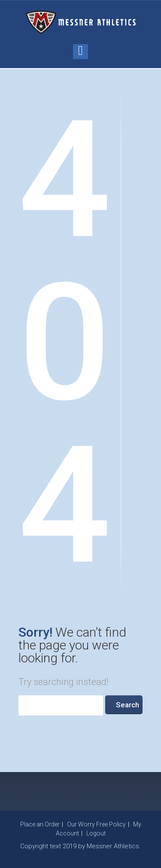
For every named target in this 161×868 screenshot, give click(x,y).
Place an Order (40, 824)
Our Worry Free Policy (96, 824)
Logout (96, 833)
